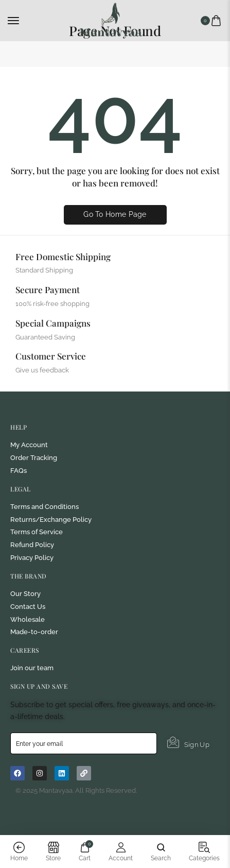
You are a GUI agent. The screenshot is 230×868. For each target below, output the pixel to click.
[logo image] (111, 20)
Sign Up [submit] (188, 743)
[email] (84, 743)
